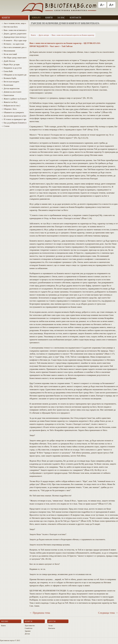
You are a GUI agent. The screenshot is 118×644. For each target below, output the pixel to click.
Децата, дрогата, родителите (14, 34)
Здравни (28, 631)
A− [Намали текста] (102, 5)
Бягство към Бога (10, 27)
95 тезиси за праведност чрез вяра (14, 119)
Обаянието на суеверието (13, 112)
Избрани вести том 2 (11, 106)
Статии (5, 126)
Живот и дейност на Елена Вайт (14, 99)
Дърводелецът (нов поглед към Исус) (14, 37)
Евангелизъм (8, 95)
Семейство (29, 628)
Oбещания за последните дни (14, 75)
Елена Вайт (7, 71)
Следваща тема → (108, 613)
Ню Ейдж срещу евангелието (14, 58)
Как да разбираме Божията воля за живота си (14, 123)
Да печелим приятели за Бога (14, 116)
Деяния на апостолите (12, 92)
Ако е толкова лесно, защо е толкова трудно (14, 23)
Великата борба (9, 78)
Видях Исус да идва (11, 64)
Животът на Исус (10, 102)
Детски (27, 634)
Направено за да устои (12, 68)
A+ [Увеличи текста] (111, 5)
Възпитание (7, 85)
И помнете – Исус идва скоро (14, 40)
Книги (49, 18)
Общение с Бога (9, 109)
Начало (36, 18)
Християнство (30, 626)
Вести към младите (10, 82)
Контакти (75, 18)
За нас (61, 18)
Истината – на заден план (13, 44)
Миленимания (8, 51)
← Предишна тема (40, 613)
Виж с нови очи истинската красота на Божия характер (14, 30)
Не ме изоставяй (9, 54)
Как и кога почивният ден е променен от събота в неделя (14, 47)
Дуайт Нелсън (8, 61)
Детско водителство (11, 88)
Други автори (44, 35)
